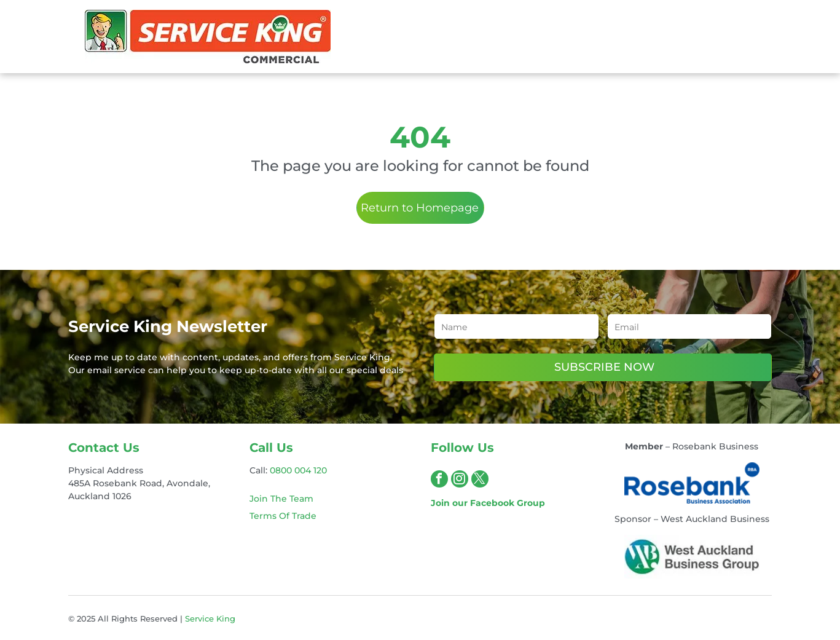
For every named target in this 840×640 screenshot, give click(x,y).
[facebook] (439, 480)
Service (199, 618)
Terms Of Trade (283, 516)
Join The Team (281, 499)
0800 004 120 (298, 470)
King (226, 618)
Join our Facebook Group (488, 503)
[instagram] (460, 480)
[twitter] (480, 480)
